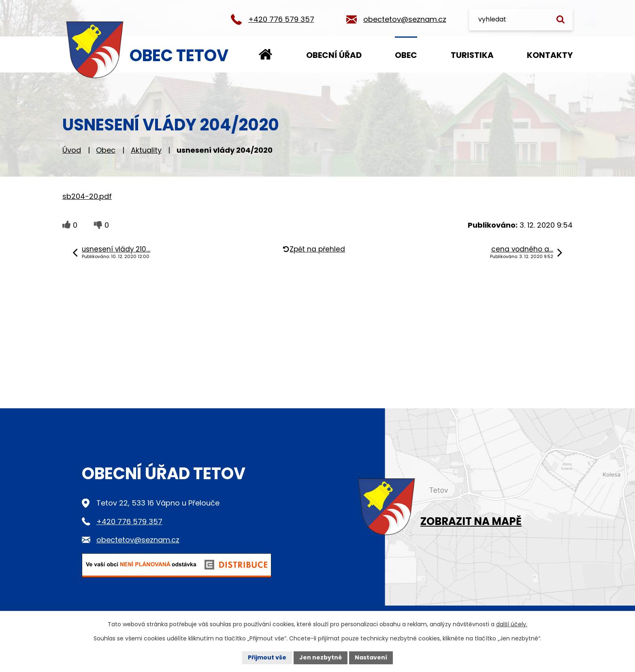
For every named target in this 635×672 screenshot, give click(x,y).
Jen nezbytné (321, 657)
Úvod (265, 54)
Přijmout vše (267, 657)
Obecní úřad (334, 55)
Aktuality (146, 150)
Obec (406, 55)
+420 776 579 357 (281, 19)
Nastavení (371, 657)
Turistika (472, 55)
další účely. (512, 624)
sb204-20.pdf (87, 196)
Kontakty (550, 55)
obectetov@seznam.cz (405, 19)
